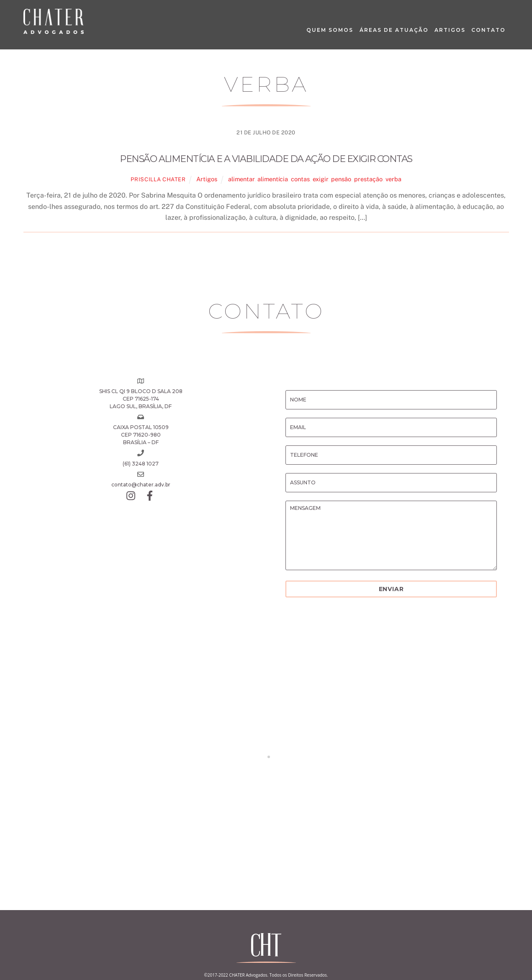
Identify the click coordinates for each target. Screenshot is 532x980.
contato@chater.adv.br (141, 485)
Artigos (450, 30)
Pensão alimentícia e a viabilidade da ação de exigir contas (266, 159)
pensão (341, 179)
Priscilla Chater (158, 179)
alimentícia (273, 179)
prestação (368, 179)
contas (300, 179)
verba (393, 179)
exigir (320, 179)
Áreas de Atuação (394, 30)
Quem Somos (330, 30)
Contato (488, 30)
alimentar (241, 179)
